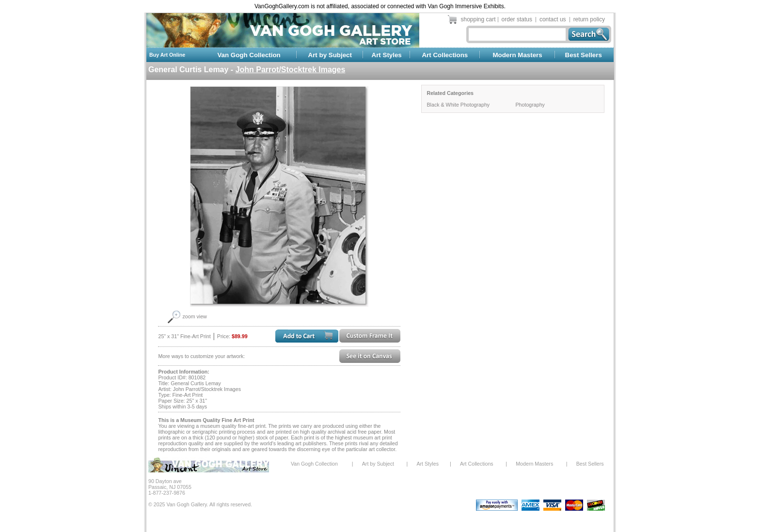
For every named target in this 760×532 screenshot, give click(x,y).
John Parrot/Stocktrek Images (291, 70)
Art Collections (445, 55)
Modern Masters (517, 55)
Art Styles (387, 55)
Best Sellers (584, 55)
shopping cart (478, 19)
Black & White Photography (458, 105)
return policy (589, 19)
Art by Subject (330, 55)
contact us (553, 19)
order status (517, 19)
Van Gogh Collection (249, 55)
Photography (530, 105)
